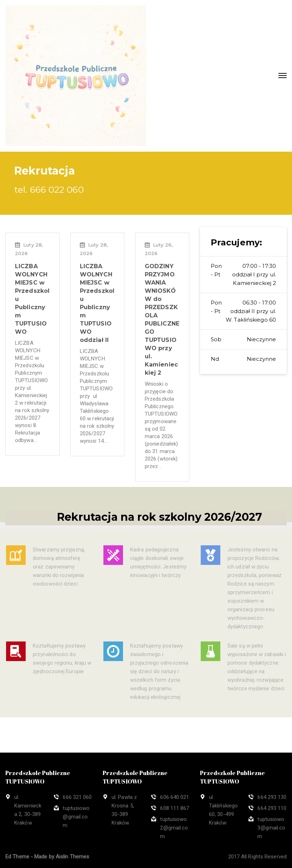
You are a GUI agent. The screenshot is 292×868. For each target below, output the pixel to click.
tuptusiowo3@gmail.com (271, 828)
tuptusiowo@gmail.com (76, 817)
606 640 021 (175, 797)
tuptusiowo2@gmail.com (174, 828)
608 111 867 (175, 808)
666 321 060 (77, 797)
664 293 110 (272, 808)
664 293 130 (272, 797)
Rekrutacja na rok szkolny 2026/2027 (160, 525)
